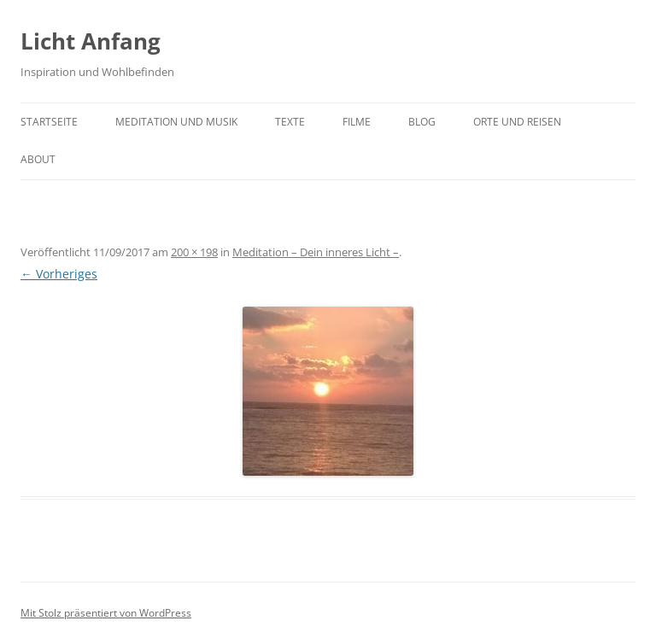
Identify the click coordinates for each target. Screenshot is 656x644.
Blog (422, 122)
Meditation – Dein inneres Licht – (316, 252)
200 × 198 (194, 252)
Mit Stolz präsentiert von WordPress (106, 613)
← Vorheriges (59, 274)
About (38, 159)
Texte (290, 122)
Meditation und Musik (176, 122)
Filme (357, 122)
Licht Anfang (91, 41)
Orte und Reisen (517, 122)
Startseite (49, 122)
